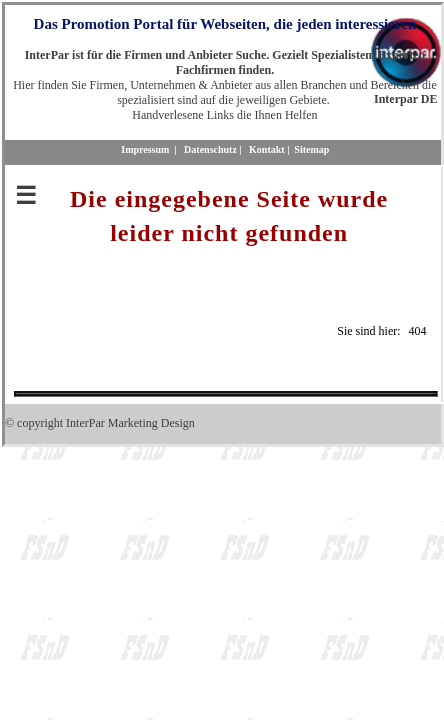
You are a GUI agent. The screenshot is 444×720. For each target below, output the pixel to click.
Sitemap (311, 149)
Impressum (145, 149)
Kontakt (267, 149)
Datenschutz (210, 149)
